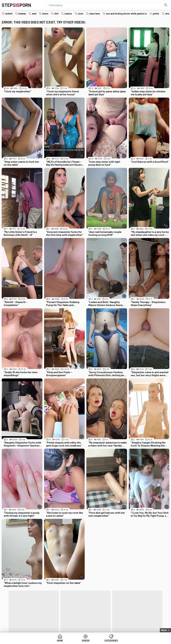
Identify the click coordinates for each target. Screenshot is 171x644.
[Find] (166, 5)
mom (81, 14)
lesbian (22, 14)
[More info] (39, 85)
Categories (111, 641)
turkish (9, 14)
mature (68, 14)
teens (45, 14)
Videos (86, 641)
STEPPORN (16, 5)
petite (156, 14)
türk (56, 14)
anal (34, 14)
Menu (164, 630)
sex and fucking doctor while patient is (126, 14)
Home (60, 641)
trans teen (95, 14)
